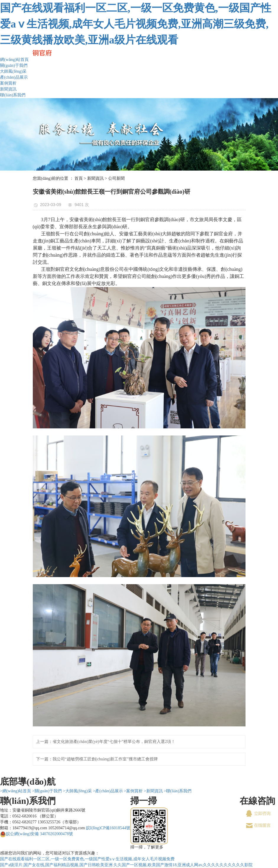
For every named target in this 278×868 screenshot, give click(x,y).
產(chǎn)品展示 (14, 77)
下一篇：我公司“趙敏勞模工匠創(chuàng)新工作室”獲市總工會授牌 (97, 759)
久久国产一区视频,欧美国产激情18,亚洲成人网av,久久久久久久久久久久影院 (183, 865)
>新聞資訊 (153, 791)
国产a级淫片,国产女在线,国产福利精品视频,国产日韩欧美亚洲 (56, 865)
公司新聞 (116, 178)
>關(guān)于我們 (47, 791)
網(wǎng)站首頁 (14, 60)
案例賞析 (8, 83)
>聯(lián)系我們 (178, 791)
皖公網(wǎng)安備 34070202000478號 (39, 834)
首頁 (79, 178)
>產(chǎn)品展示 (108, 791)
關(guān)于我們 (14, 65)
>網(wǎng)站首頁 (16, 791)
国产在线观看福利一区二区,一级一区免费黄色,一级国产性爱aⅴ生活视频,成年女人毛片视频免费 (87, 859)
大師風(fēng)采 (13, 71)
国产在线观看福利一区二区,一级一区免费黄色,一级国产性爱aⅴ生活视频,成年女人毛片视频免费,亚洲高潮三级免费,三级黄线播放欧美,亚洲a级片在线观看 (136, 24)
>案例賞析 (133, 791)
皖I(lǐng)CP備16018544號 (108, 828)
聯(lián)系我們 (13, 95)
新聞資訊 (8, 89)
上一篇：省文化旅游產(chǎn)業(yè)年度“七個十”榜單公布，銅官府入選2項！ (106, 742)
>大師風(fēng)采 (77, 791)
